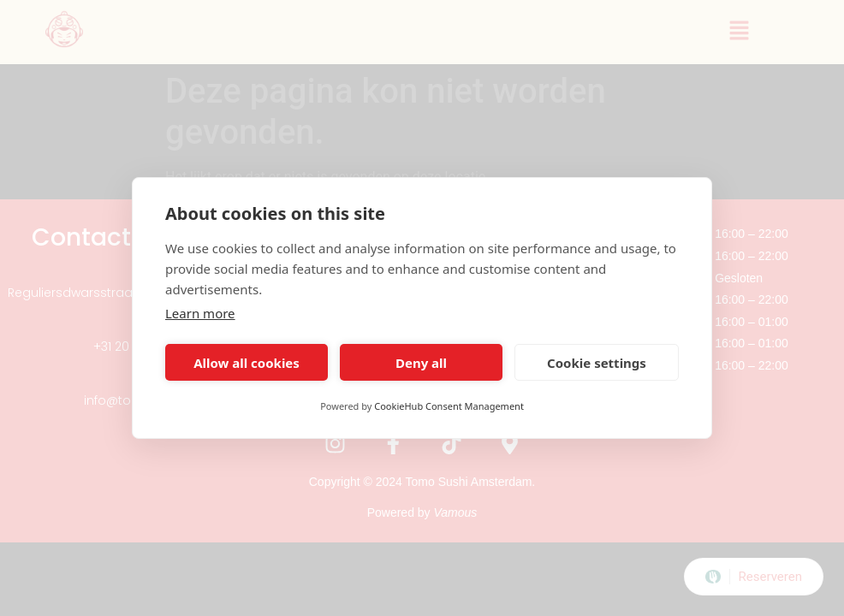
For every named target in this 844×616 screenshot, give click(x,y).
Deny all (421, 363)
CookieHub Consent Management (449, 406)
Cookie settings (597, 363)
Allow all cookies (247, 363)
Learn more (200, 313)
